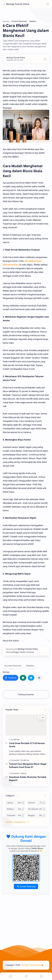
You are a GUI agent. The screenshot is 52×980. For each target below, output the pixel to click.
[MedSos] (15, 809)
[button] (11, 678)
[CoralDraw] (15, 740)
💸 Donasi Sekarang (26, 886)
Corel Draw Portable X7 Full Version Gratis (27, 745)
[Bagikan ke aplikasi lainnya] (39, 678)
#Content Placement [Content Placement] (13, 666)
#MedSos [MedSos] (30, 666)
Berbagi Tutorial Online (18, 4)
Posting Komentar (26, 694)
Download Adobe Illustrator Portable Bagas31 (28, 779)
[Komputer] (15, 773)
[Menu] (26, 976)
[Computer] (15, 760)
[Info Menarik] (37, 809)
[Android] (37, 803)
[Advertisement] (26, 925)
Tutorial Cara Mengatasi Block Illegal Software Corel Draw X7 (28, 766)
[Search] (48, 4)
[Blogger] (37, 815)
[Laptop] (23, 773)
